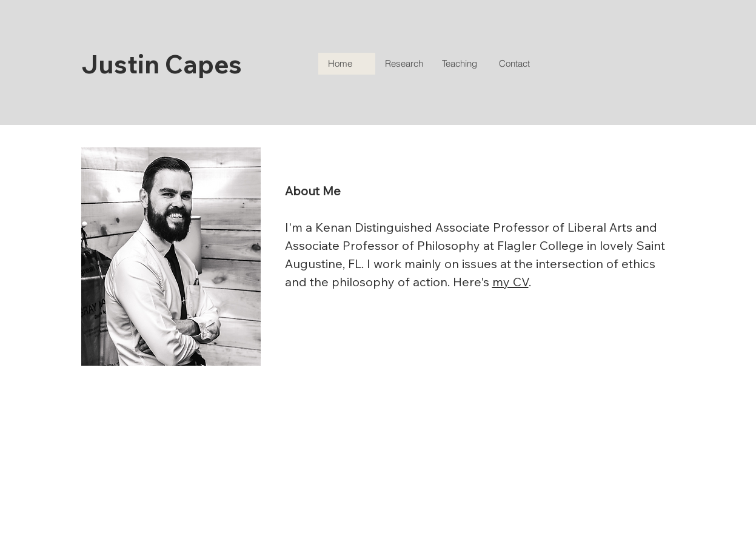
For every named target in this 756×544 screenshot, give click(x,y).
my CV (510, 282)
